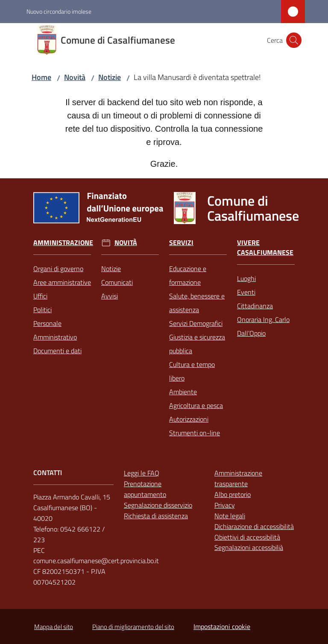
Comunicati (117, 282)
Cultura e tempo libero (192, 371)
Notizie (110, 77)
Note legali (230, 516)
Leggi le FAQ (142, 473)
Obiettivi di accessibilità (247, 537)
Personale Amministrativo (55, 330)
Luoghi (246, 278)
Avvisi (110, 296)
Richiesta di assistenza (156, 516)
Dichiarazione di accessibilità (254, 526)
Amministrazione (63, 243)
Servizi (181, 243)
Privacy (225, 505)
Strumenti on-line (195, 433)
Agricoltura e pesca (196, 405)
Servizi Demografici (196, 323)
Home (41, 77)
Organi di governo (58, 269)
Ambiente (183, 392)
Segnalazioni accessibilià (249, 547)
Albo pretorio (233, 494)
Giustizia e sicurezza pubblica (197, 344)
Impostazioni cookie (222, 626)
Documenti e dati (57, 351)
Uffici (40, 296)
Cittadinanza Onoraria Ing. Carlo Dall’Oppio (263, 319)
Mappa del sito (54, 627)
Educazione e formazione (188, 275)
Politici (42, 310)
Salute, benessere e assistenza (197, 303)
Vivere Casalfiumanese (265, 248)
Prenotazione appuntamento (145, 489)
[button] (294, 40)
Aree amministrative (62, 282)
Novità (75, 77)
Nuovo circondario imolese (59, 11)
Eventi (246, 292)
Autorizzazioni (189, 419)
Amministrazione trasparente (238, 478)
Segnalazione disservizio (158, 505)
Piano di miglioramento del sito (133, 627)
